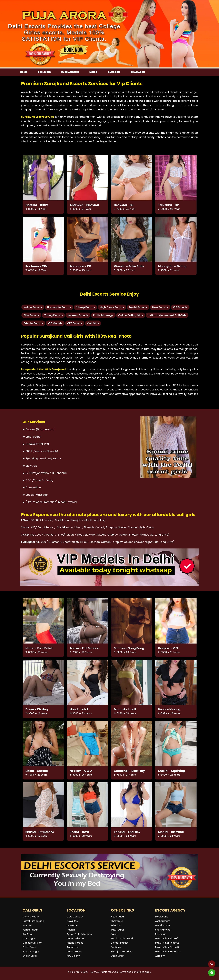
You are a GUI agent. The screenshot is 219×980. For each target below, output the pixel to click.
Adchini (71, 930)
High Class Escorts (112, 307)
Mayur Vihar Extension (168, 951)
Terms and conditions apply (135, 972)
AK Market (73, 925)
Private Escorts (33, 323)
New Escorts (160, 307)
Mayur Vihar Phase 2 (167, 943)
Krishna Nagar (31, 917)
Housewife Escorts (59, 307)
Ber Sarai (116, 947)
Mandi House (163, 925)
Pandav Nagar (31, 951)
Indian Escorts (33, 307)
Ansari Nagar (74, 951)
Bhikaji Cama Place (122, 951)
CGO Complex (75, 917)
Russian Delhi (70, 72)
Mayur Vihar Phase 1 (167, 938)
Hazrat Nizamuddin (34, 921)
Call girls (44, 72)
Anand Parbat (75, 943)
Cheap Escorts (85, 307)
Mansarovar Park (32, 943)
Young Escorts (53, 315)
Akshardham (163, 921)
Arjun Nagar (118, 917)
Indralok (27, 925)
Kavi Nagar (29, 938)
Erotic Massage (103, 315)
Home (24, 72)
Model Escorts (138, 307)
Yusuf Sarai (117, 930)
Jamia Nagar (30, 930)
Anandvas (73, 947)
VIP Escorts (180, 307)
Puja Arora (76, 972)
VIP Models (55, 323)
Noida (93, 72)
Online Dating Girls (131, 315)
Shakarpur (117, 921)
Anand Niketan (75, 938)
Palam (115, 934)
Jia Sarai (28, 934)
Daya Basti (73, 921)
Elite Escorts (31, 315)
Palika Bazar (30, 947)
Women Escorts (78, 315)
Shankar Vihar (163, 930)
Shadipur (160, 934)
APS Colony (73, 956)
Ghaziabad (138, 72)
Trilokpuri (116, 925)
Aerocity (160, 956)
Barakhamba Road (122, 938)
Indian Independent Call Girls (167, 315)
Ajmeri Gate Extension (79, 934)
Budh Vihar (117, 956)
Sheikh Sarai (30, 956)
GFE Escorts (75, 323)
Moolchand (162, 917)
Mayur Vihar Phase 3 (167, 947)
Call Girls (93, 323)
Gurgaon (114, 72)
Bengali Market (120, 943)
